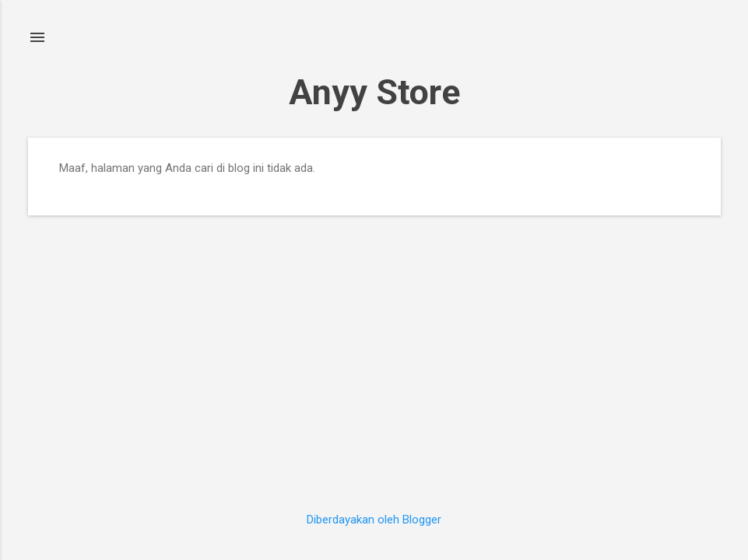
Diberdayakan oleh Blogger (374, 520)
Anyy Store (374, 92)
